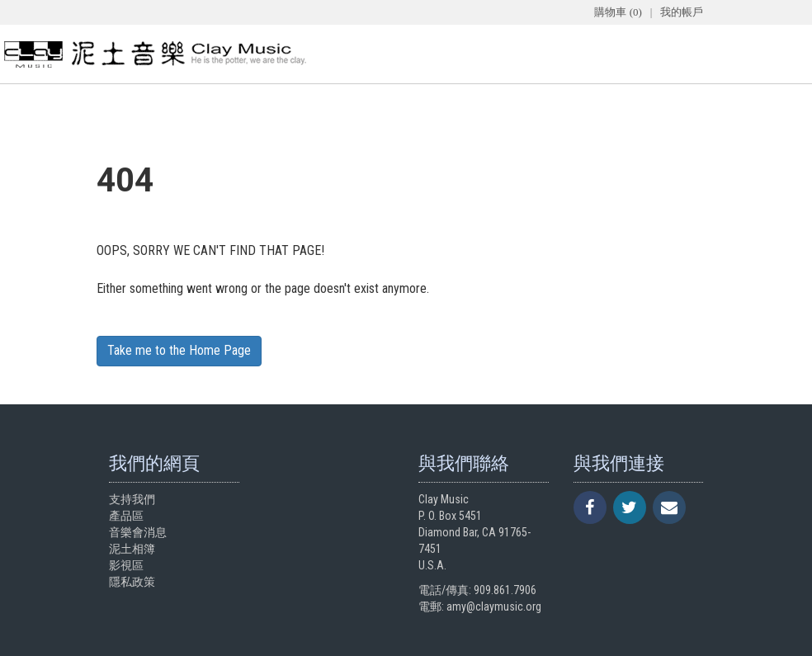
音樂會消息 (138, 532)
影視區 (126, 565)
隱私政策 (132, 582)
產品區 (126, 516)
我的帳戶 (682, 12)
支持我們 (132, 499)
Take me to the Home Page (179, 350)
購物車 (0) (618, 12)
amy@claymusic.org (494, 606)
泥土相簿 (132, 549)
